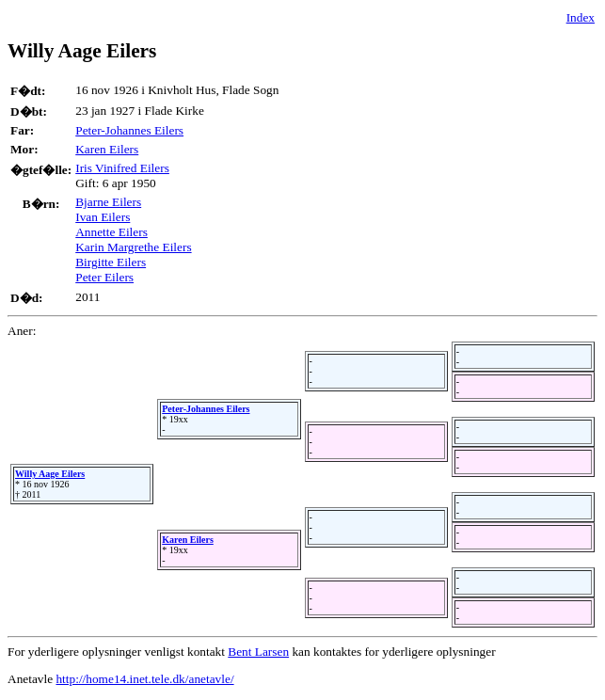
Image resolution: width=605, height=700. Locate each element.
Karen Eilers (107, 149)
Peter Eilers (104, 277)
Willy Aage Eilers (50, 474)
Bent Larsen (258, 652)
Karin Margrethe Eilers (133, 247)
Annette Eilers (111, 232)
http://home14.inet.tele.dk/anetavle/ (144, 679)
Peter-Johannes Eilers (129, 130)
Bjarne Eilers (108, 202)
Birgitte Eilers (111, 262)
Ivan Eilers (103, 217)
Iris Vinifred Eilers (122, 168)
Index (581, 17)
